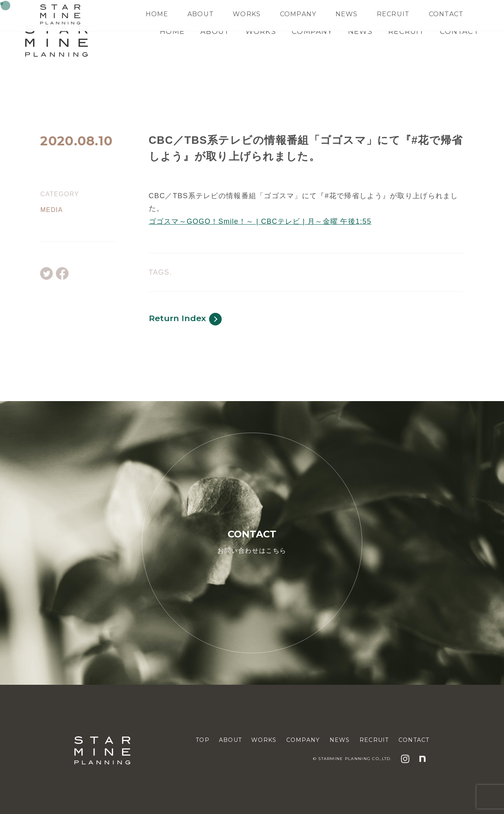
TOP (203, 740)
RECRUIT (406, 32)
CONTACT (459, 32)
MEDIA (51, 210)
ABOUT (215, 32)
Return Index (185, 319)
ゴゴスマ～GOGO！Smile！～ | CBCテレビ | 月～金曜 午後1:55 (260, 221)
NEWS (360, 32)
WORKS (261, 32)
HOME (172, 32)
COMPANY (312, 32)
